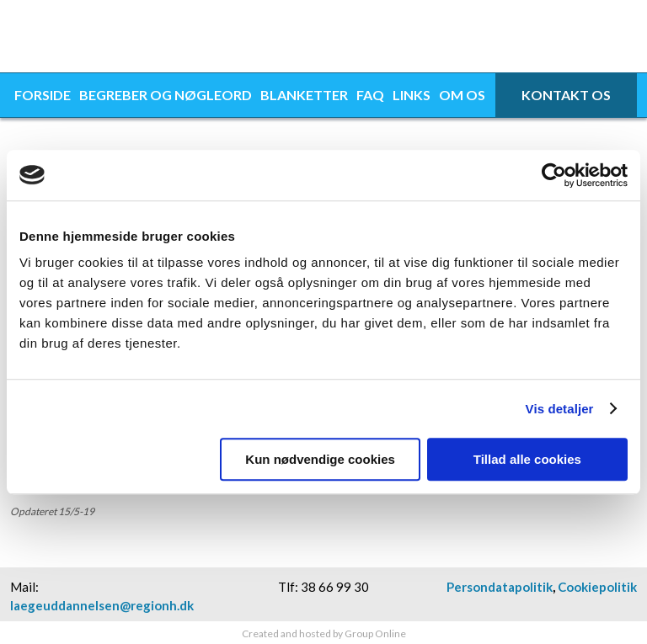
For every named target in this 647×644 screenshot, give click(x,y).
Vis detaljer (560, 409)
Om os (462, 95)
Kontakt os (566, 95)
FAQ (370, 95)
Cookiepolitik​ (597, 587)
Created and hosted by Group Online (324, 633)
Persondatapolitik (500, 587)
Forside (43, 95)
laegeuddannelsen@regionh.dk (102, 605)
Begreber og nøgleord (166, 95)
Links (412, 95)
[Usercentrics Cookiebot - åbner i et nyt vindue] (554, 175)
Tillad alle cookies (527, 459)
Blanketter (304, 95)
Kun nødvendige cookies (320, 459)
